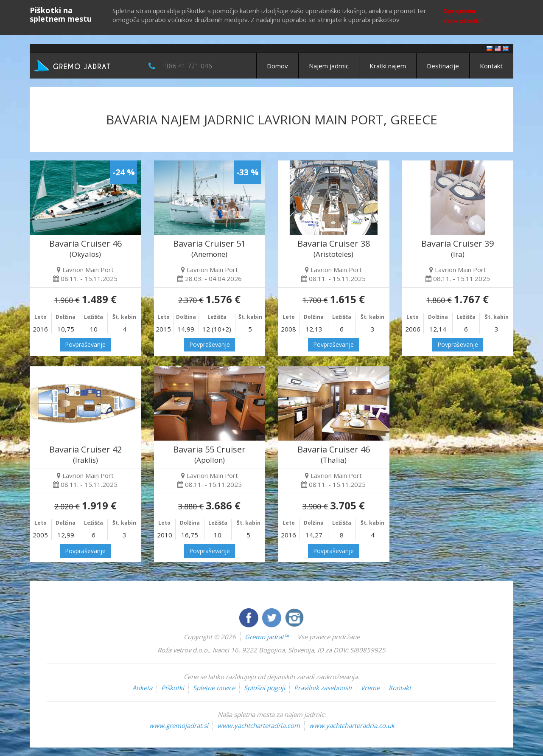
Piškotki (173, 688)
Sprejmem (459, 11)
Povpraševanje (85, 344)
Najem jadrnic (329, 66)
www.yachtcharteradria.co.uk (352, 725)
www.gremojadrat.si (179, 725)
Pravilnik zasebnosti (323, 688)
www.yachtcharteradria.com (259, 725)
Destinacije (443, 66)
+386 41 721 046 (187, 66)
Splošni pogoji (265, 688)
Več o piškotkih (464, 21)
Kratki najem (388, 66)
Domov (277, 66)
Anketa (142, 688)
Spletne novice (214, 688)
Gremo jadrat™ (267, 637)
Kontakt (491, 66)
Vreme (370, 688)
